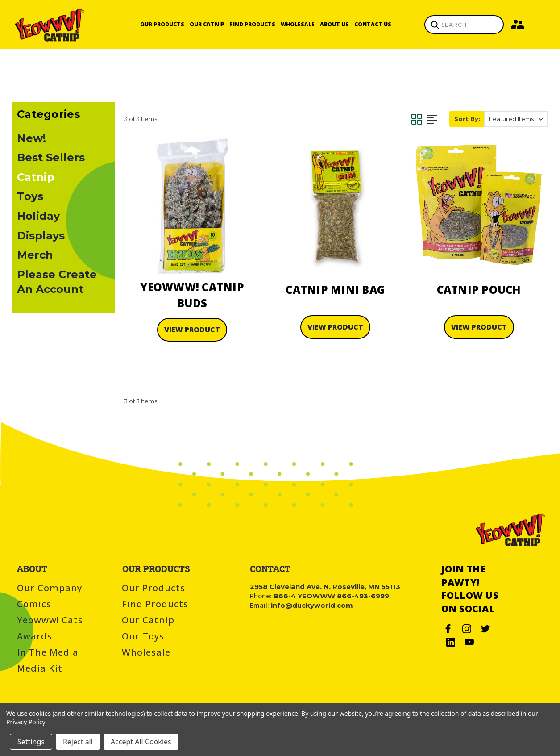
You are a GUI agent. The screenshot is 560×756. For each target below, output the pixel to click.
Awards (35, 636)
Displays (41, 236)
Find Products (253, 24)
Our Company (50, 588)
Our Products (162, 24)
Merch (35, 255)
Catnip (36, 177)
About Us (334, 24)
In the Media (48, 652)
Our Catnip (207, 24)
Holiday (38, 216)
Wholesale (298, 24)
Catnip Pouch (479, 290)
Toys (30, 196)
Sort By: (467, 119)
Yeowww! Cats (50, 620)
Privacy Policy (26, 722)
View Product (192, 330)
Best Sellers (51, 157)
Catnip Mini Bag (335, 290)
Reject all (78, 742)
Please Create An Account (57, 282)
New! (31, 138)
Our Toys (143, 636)
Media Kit (40, 668)
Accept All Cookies (141, 742)
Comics (34, 604)
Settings (31, 742)
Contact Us (373, 24)
